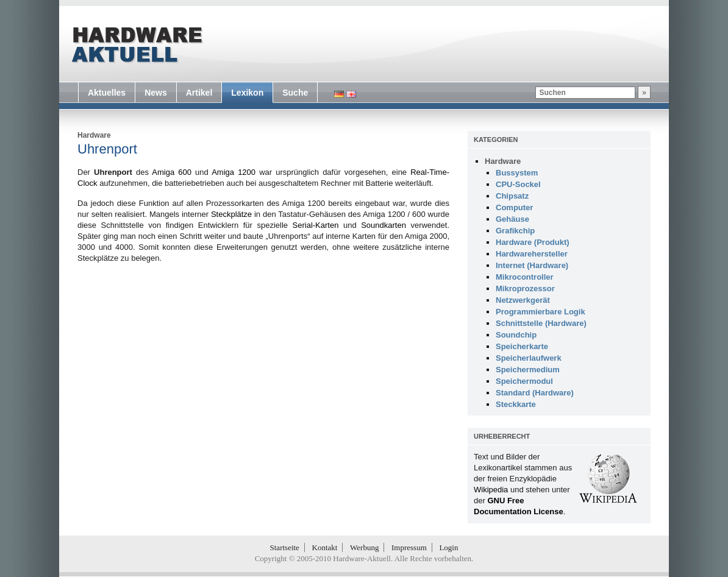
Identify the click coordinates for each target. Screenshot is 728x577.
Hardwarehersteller (532, 254)
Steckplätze (231, 214)
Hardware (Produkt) (533, 242)
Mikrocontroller (525, 277)
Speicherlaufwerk (529, 358)
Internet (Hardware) (532, 265)
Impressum (409, 547)
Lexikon (247, 93)
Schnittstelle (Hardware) (541, 323)
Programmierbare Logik (541, 312)
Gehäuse (512, 219)
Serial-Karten (316, 225)
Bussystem (517, 173)
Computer (514, 207)
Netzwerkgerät (523, 300)
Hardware (94, 135)
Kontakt (325, 547)
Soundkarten (384, 225)
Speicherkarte (522, 346)
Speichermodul (524, 381)
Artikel (199, 93)
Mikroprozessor (525, 288)
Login (448, 547)
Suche (295, 93)
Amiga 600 (172, 172)
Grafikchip (515, 231)
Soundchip (516, 335)
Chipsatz (512, 196)
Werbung (364, 547)
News (156, 93)
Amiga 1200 (234, 172)
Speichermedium (528, 370)
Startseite (285, 547)
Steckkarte (516, 404)
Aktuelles (107, 93)
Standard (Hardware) (535, 393)
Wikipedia (491, 490)
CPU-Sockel (518, 184)
